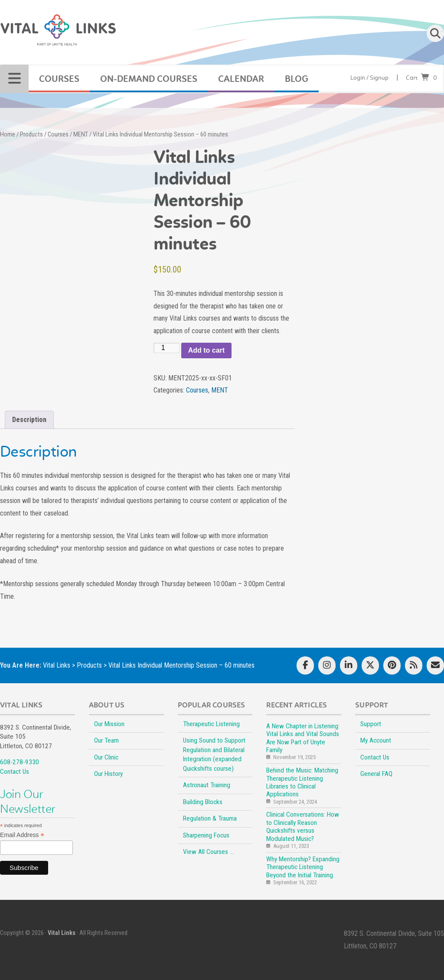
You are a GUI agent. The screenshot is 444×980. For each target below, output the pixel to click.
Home (8, 134)
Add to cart (206, 350)
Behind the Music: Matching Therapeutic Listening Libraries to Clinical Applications (302, 782)
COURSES (59, 79)
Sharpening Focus (206, 835)
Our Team (106, 740)
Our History (108, 774)
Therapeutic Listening (211, 724)
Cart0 (421, 78)
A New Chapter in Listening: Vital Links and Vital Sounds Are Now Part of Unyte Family (303, 738)
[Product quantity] (166, 348)
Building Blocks (203, 802)
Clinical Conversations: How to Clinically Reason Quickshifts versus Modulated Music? (303, 826)
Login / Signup (369, 78)
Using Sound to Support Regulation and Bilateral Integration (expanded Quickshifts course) (214, 754)
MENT (81, 134)
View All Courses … (208, 852)
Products (31, 134)
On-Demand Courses (149, 79)
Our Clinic (106, 757)
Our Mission (109, 724)
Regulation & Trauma (210, 818)
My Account (376, 740)
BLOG (297, 79)
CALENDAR (241, 79)
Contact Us (15, 772)
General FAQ (376, 774)
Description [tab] (29, 420)
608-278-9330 (20, 762)
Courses (58, 134)
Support (371, 724)
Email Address (22, 835)
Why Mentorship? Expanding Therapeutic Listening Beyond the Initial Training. (303, 867)
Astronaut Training (207, 785)
